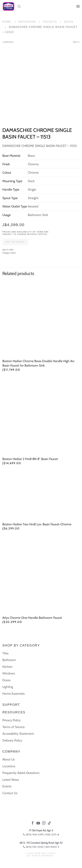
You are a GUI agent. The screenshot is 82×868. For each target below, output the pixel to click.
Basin (69, 22)
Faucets (50, 22)
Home (7, 22)
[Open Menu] (78, 6)
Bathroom (27, 22)
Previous (8, 42)
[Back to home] (8, 6)
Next (76, 42)
